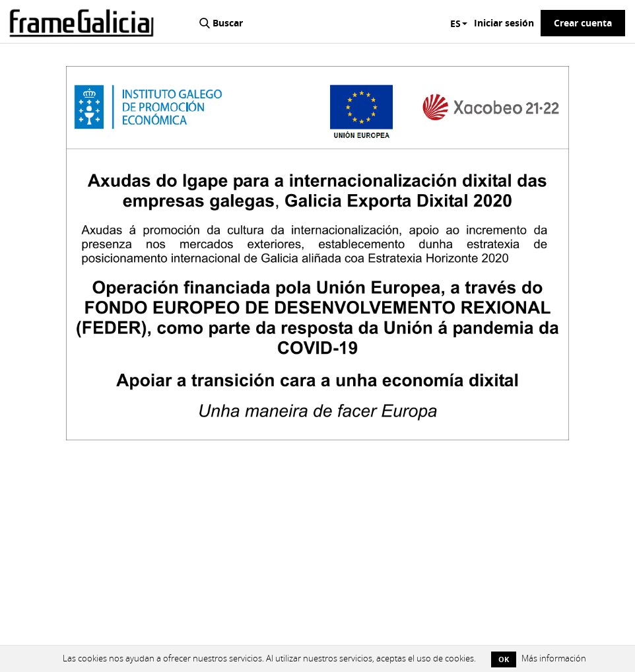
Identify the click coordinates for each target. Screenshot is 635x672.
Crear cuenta (583, 23)
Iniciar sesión (504, 23)
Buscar (228, 23)
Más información (554, 658)
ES (459, 23)
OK (504, 659)
